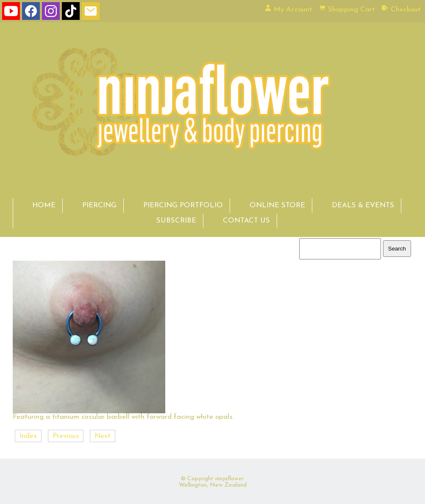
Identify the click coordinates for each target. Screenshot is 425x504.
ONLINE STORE (277, 205)
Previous (66, 436)
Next (103, 436)
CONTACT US (246, 221)
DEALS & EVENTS (363, 205)
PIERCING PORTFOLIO (183, 205)
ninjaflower (230, 479)
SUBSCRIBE (176, 221)
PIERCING (99, 205)
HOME (44, 205)
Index (28, 436)
